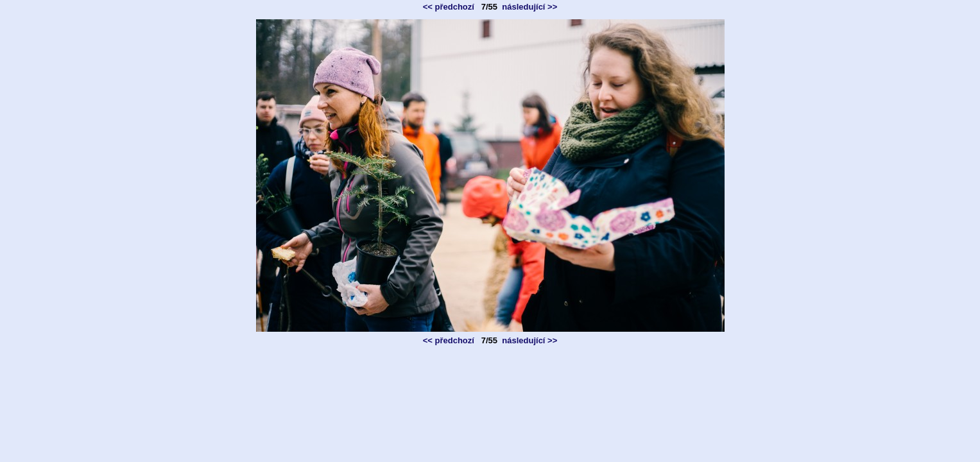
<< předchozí (449, 7)
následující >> (529, 7)
